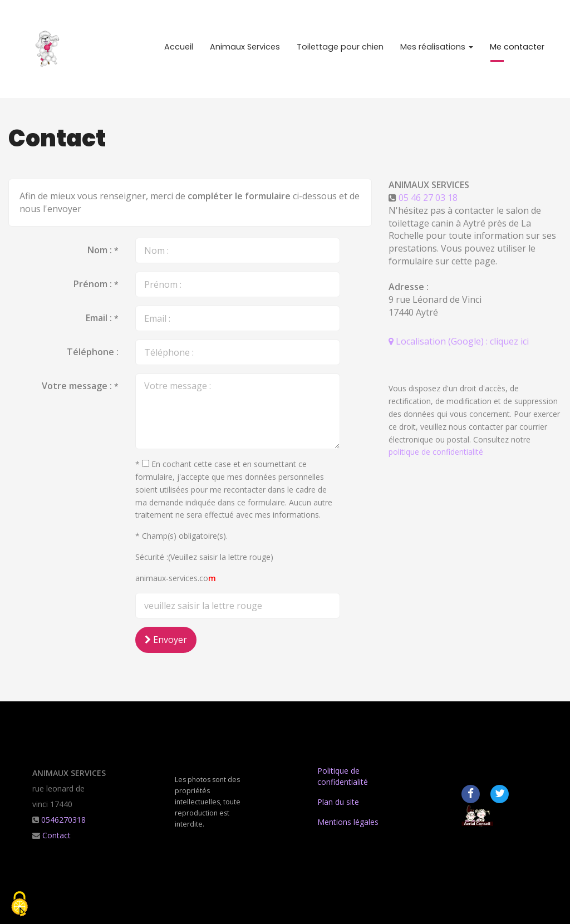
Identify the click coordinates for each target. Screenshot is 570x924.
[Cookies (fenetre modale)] (19, 905)
